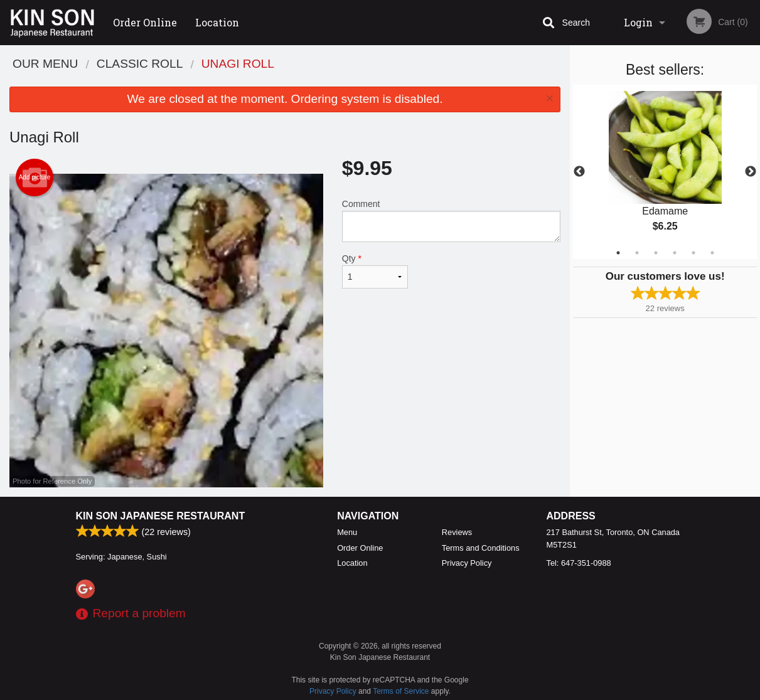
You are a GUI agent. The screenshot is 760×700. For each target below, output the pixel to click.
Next (751, 172)
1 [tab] (618, 253)
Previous (579, 172)
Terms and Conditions (481, 548)
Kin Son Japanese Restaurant (161, 516)
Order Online (145, 22)
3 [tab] (656, 253)
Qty (375, 271)
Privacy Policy (467, 563)
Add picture (35, 178)
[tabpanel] (665, 172)
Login (638, 22)
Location (217, 22)
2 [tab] (637, 253)
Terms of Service (401, 691)
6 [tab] (712, 253)
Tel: (579, 563)
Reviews (457, 532)
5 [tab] (693, 253)
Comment (451, 220)
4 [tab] (675, 253)
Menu (347, 532)
